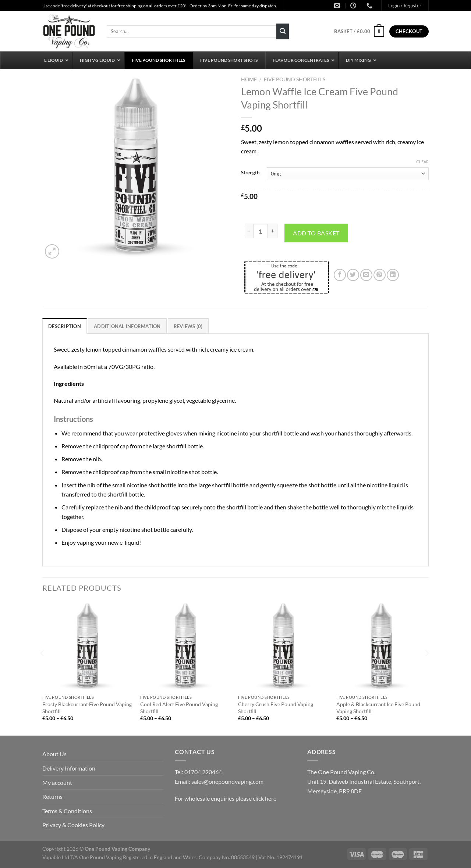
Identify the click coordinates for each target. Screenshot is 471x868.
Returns (52, 796)
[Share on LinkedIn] (393, 275)
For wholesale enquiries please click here (226, 798)
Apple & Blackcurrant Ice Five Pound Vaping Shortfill (378, 708)
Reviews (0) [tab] (188, 326)
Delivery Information (69, 768)
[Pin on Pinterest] (380, 275)
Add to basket (316, 233)
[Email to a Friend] (366, 275)
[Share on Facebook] (340, 275)
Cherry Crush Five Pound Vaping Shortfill (276, 708)
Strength (250, 173)
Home (249, 79)
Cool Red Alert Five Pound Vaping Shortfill (179, 708)
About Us (54, 754)
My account (57, 782)
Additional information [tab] (127, 326)
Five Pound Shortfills (295, 79)
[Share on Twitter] (353, 275)
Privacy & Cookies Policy (73, 825)
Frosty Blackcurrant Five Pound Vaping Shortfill (87, 708)
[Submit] (283, 32)
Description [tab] (65, 326)
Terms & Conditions (67, 811)
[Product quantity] (261, 231)
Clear (422, 162)
